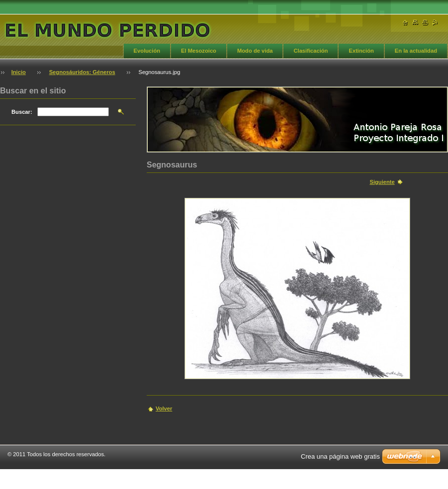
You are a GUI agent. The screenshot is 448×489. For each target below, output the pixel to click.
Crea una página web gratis (340, 456)
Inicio (19, 72)
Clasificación (311, 51)
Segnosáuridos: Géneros (82, 72)
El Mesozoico (199, 51)
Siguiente (382, 182)
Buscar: (22, 112)
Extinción (361, 51)
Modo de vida (255, 51)
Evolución (147, 51)
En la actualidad (416, 51)
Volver (164, 408)
